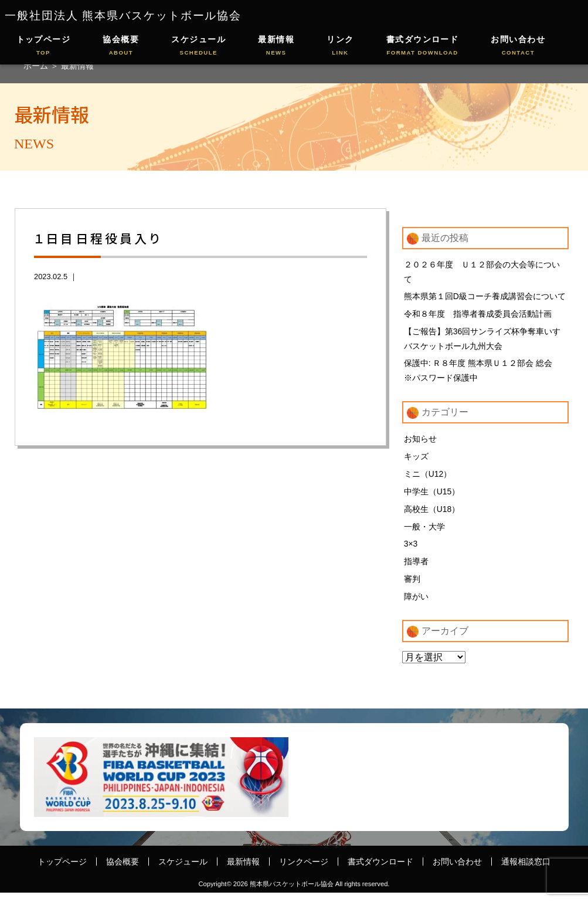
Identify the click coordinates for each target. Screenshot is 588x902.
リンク (340, 46)
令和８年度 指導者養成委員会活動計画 (478, 316)
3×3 (411, 551)
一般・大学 (424, 533)
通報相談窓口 (526, 871)
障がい (416, 605)
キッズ (416, 461)
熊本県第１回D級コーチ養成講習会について (485, 297)
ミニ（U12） (428, 479)
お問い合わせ (518, 46)
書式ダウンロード (423, 46)
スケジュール (198, 46)
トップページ (44, 46)
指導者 (416, 569)
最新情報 (276, 46)
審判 (412, 587)
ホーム (37, 66)
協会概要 (121, 46)
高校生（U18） (432, 515)
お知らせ (420, 443)
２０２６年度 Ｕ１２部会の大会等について (482, 272)
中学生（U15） (432, 497)
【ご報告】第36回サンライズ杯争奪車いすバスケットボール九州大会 (482, 341)
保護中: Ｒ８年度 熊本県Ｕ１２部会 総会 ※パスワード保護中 (482, 374)
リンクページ (304, 871)
